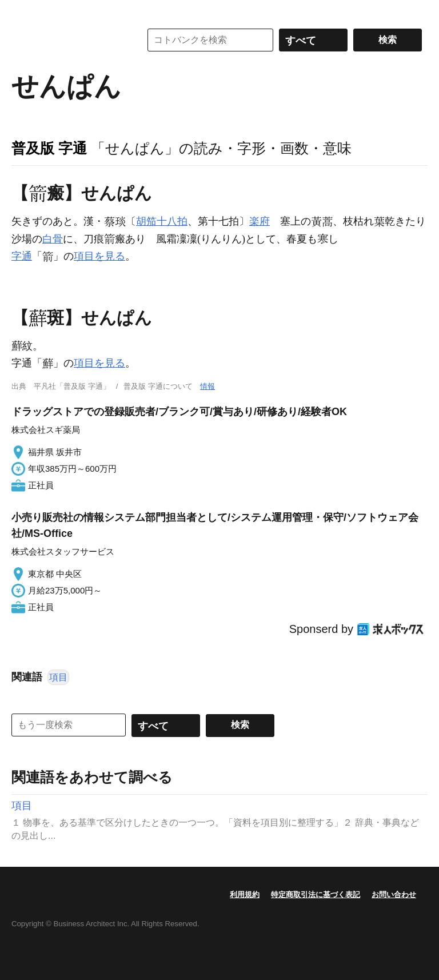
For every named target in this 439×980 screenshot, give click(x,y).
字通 (22, 256)
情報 (207, 386)
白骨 (53, 239)
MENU (23, 11)
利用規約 (245, 895)
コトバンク (68, 40)
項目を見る (99, 256)
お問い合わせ (394, 895)
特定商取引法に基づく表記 (316, 895)
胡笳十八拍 (162, 221)
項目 (58, 677)
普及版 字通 (49, 148)
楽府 (260, 221)
